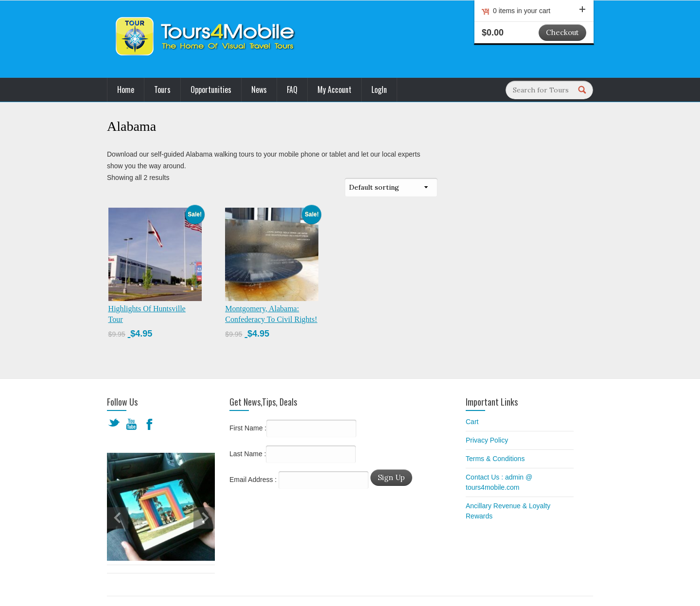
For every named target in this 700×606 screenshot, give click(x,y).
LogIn (379, 89)
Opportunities (211, 89)
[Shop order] (391, 187)
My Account (334, 89)
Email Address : (253, 480)
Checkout (562, 32)
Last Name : (293, 454)
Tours (162, 89)
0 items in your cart (540, 11)
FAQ (292, 89)
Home (126, 89)
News (259, 89)
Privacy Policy (487, 440)
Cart (472, 422)
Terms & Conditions (495, 459)
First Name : (293, 428)
